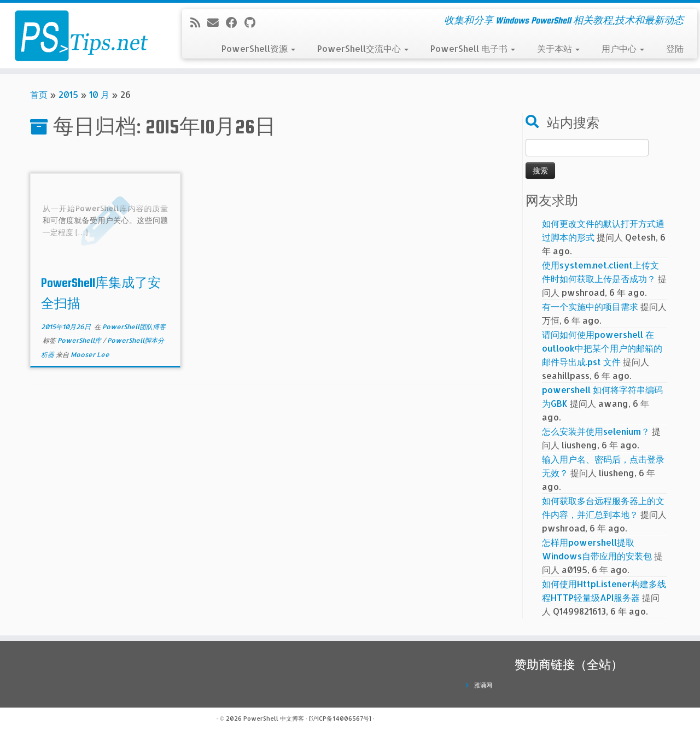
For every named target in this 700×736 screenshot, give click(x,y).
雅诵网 (483, 685)
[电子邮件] (217, 22)
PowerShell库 (80, 340)
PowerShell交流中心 (363, 48)
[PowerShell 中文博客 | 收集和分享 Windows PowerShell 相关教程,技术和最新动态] (81, 36)
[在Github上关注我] (253, 22)
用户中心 (623, 48)
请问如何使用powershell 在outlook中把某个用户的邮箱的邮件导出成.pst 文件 (602, 348)
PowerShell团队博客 (134, 327)
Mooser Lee (90, 355)
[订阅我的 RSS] (199, 22)
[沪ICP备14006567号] (340, 719)
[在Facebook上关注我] (235, 22)
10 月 (99, 94)
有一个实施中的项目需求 (590, 306)
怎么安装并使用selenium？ (596, 431)
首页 (39, 94)
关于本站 (558, 48)
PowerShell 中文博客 (274, 719)
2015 (68, 94)
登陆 (675, 48)
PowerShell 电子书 (473, 48)
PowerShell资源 (258, 48)
